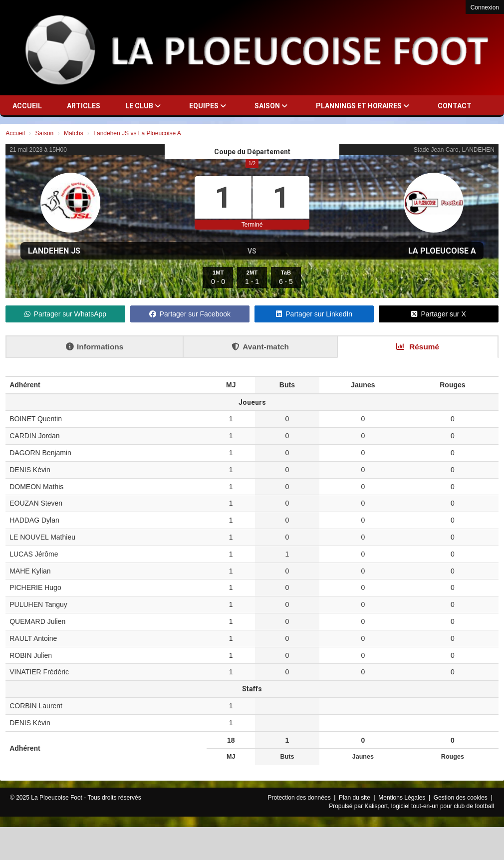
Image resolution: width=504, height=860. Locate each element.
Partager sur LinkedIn (314, 314)
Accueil (27, 106)
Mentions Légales (402, 798)
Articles (84, 106)
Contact (455, 106)
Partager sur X (438, 314)
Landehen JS (54, 251)
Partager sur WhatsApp (66, 314)
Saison (271, 106)
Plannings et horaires (363, 106)
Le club (143, 106)
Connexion (485, 7)
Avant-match (260, 347)
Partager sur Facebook (190, 314)
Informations (95, 347)
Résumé (418, 347)
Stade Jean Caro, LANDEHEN (454, 150)
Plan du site (355, 798)
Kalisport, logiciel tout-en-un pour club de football (430, 806)
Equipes (208, 106)
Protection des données (300, 798)
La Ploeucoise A (442, 251)
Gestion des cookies (461, 798)
